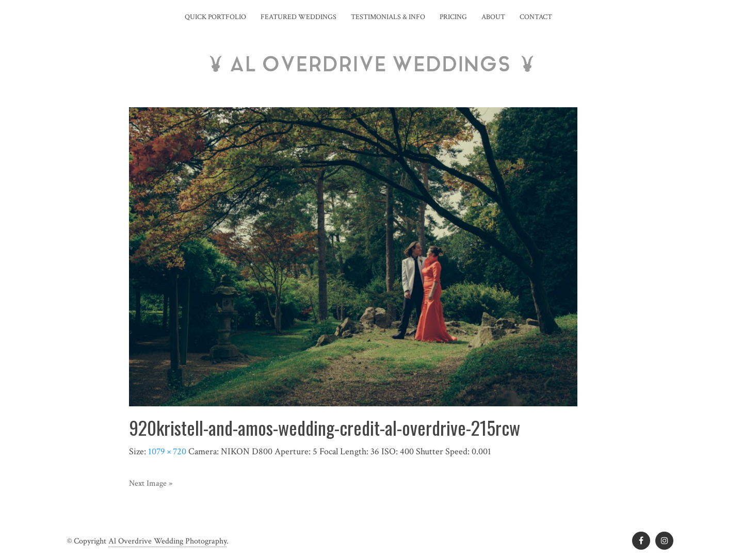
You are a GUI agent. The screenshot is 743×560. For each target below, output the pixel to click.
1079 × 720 (167, 451)
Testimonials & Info (388, 17)
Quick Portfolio (215, 17)
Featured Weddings (298, 17)
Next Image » (151, 483)
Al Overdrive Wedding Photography (167, 541)
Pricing (453, 17)
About (493, 17)
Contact (536, 17)
